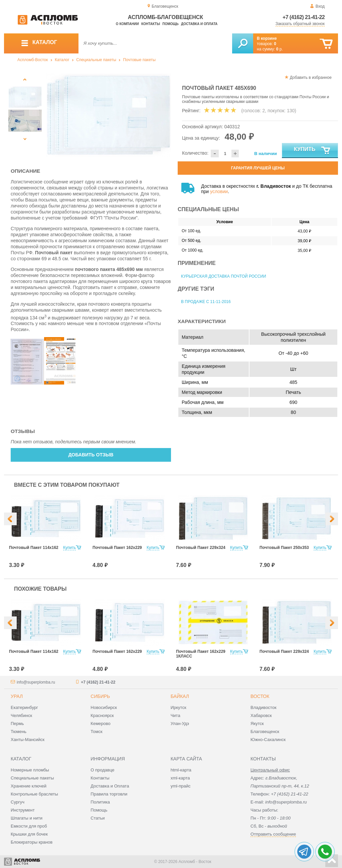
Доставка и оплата (199, 24)
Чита (176, 715)
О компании (127, 24)
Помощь (170, 24)
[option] (108, 115)
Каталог (62, 60)
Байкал (180, 696)
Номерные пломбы (30, 770)
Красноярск (102, 715)
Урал (17, 696)
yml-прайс (181, 786)
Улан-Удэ (180, 724)
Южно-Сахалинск (268, 740)
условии (219, 191)
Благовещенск (265, 732)
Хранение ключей (29, 786)
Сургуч (18, 802)
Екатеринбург (24, 707)
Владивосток (264, 707)
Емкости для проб (29, 826)
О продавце (102, 770)
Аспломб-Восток (33, 60)
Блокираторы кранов (32, 842)
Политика (100, 802)
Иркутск (179, 707)
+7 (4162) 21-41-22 (304, 17)
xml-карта (180, 778)
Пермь (17, 724)
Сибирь (100, 696)
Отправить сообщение (273, 834)
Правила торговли (109, 794)
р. (280, 49)
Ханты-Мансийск (28, 740)
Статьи (98, 818)
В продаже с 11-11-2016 (206, 302)
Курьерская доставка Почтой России (224, 276)
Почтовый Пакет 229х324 (201, 548)
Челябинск (21, 715)
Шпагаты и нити (27, 818)
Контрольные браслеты (34, 794)
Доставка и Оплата (110, 786)
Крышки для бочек (29, 834)
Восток (260, 696)
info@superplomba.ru (36, 682)
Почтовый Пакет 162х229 (117, 548)
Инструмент (23, 810)
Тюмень (19, 732)
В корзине (267, 38)
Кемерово (100, 724)
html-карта (181, 770)
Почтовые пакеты (139, 60)
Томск (96, 732)
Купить (312, 151)
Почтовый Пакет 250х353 (284, 548)
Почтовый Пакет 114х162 (34, 548)
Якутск (257, 724)
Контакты (151, 24)
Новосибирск (104, 707)
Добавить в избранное (311, 78)
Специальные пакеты (96, 60)
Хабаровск (261, 715)
